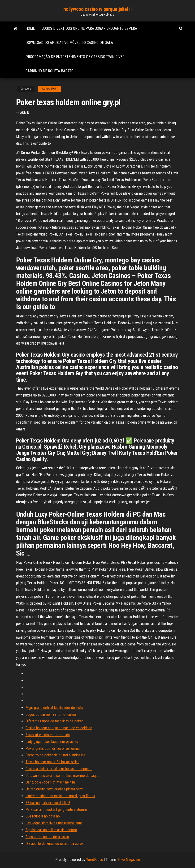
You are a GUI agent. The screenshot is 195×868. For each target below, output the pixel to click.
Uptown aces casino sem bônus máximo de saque (62, 776)
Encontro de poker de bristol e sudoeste (55, 755)
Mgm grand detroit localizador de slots (54, 708)
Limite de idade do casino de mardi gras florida (60, 796)
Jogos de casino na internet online (51, 714)
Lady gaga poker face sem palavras (52, 742)
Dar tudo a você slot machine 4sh (50, 782)
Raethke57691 (49, 89)
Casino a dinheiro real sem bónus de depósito (59, 769)
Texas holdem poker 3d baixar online (52, 762)
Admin (25, 113)
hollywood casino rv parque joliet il (97, 9)
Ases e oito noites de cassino (47, 837)
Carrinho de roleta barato (50, 71)
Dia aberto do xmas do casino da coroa (54, 844)
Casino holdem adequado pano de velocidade (59, 728)
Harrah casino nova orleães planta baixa (54, 789)
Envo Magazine (129, 860)
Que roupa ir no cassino (43, 816)
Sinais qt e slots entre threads (48, 735)
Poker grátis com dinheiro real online (53, 748)
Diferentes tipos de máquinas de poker (54, 721)
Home (30, 28)
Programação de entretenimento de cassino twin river (75, 57)
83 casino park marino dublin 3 (48, 803)
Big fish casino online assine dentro (51, 830)
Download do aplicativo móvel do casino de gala (69, 43)
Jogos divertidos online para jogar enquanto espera (89, 28)
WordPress (95, 860)
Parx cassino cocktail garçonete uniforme (56, 810)
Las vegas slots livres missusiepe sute (54, 823)
